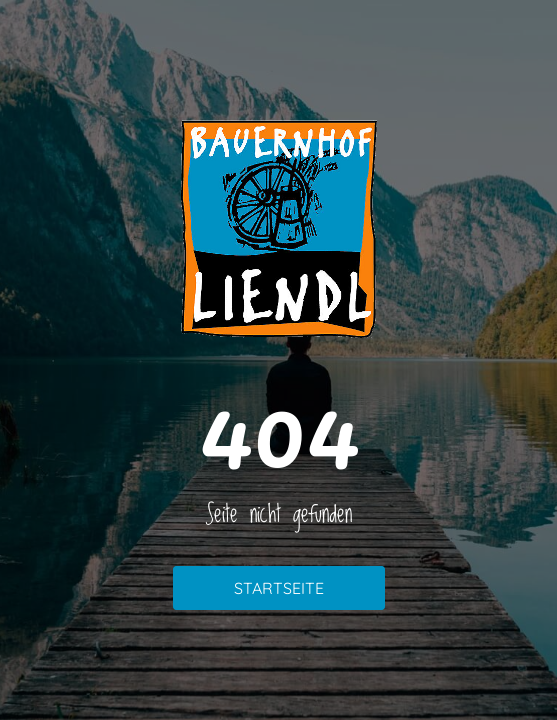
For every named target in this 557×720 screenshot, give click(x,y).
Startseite (279, 588)
